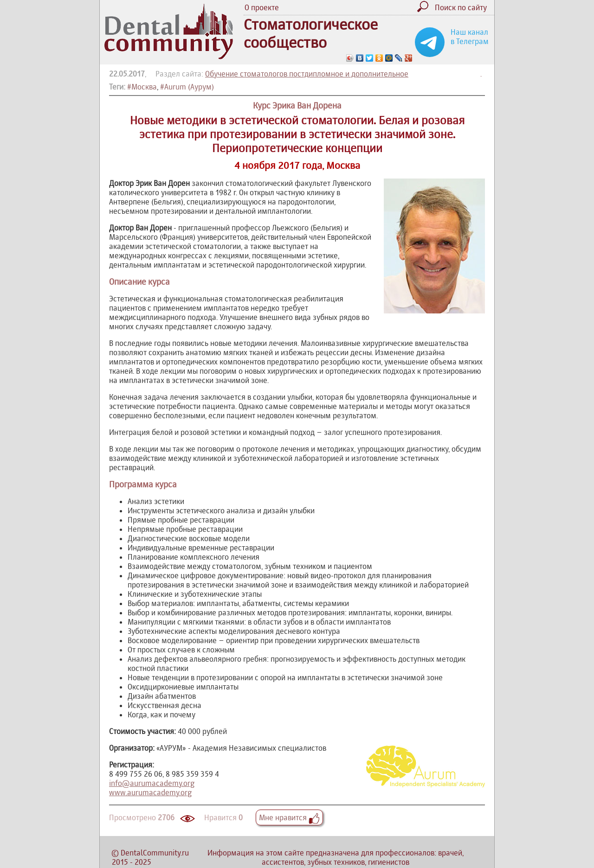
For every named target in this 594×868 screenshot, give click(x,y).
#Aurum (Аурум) (187, 87)
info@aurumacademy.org (152, 783)
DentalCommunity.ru (155, 853)
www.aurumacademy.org (150, 792)
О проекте (262, 7)
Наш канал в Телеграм (470, 37)
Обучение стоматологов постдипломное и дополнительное (307, 74)
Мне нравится (289, 817)
